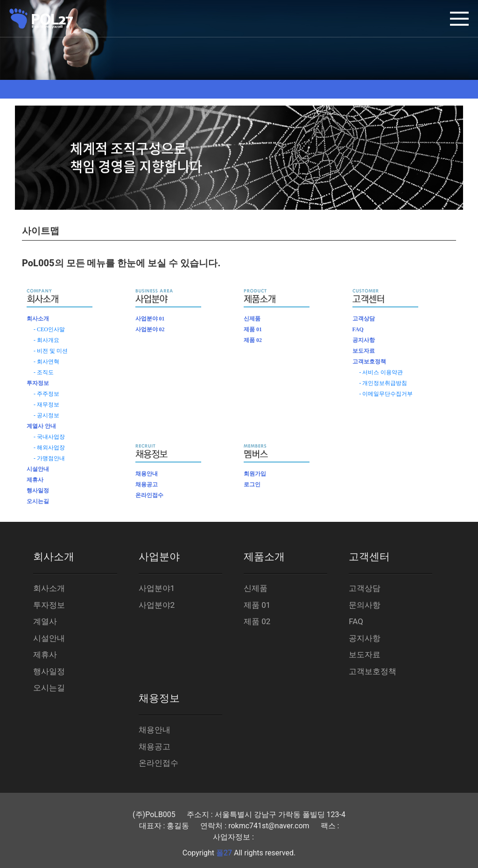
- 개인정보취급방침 (383, 383)
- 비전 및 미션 (51, 351)
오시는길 (38, 501)
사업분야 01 (150, 319)
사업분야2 (157, 605)
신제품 (252, 319)
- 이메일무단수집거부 (386, 394)
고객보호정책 (369, 362)
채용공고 (147, 484)
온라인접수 (149, 495)
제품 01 (253, 329)
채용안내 (147, 474)
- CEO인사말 (49, 329)
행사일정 (38, 491)
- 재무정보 (46, 405)
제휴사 (35, 480)
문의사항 (365, 605)
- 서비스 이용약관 (381, 372)
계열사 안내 (41, 426)
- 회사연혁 (46, 362)
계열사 (45, 621)
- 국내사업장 (49, 437)
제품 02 (253, 340)
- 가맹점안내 (49, 458)
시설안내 (38, 469)
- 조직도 (44, 372)
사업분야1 (157, 588)
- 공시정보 (46, 415)
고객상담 (364, 319)
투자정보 (38, 383)
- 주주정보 (46, 394)
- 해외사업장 (49, 448)
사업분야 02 (150, 329)
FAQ (358, 329)
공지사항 (364, 340)
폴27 (224, 853)
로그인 (252, 484)
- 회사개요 (46, 340)
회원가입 (255, 474)
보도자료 (364, 351)
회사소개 (38, 319)
